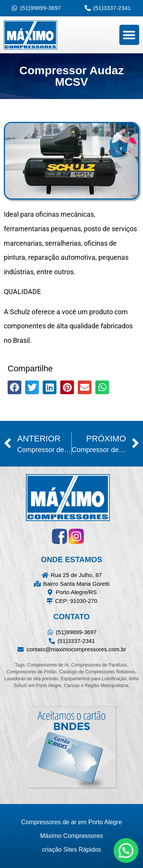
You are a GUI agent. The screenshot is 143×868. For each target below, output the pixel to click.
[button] (129, 35)
